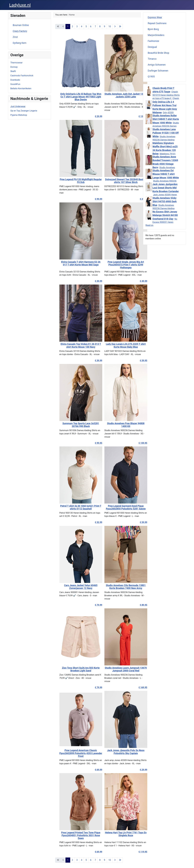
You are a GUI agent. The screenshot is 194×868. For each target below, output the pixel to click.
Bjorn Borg (153, 29)
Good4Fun (15, 84)
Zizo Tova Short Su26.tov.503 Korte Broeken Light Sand (75, 669)
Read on (149, 225)
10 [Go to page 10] (110, 26)
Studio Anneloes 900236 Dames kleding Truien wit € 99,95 (164, 140)
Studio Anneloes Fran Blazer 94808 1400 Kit (119, 425)
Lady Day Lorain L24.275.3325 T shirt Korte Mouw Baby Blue (119, 345)
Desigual (152, 47)
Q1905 (151, 77)
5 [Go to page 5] (86, 26)
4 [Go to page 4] (82, 26)
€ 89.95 (137, 605)
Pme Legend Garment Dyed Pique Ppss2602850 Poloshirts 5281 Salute (120, 507)
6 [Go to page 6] (91, 26)
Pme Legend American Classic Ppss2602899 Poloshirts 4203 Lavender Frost (74, 753)
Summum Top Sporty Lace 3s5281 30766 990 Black (75, 425)
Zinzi (15, 37)
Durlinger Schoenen (158, 71)
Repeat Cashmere (157, 23)
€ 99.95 (92, 443)
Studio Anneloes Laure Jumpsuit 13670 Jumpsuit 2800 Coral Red (119, 669)
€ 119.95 (137, 852)
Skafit (13, 71)
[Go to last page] (120, 27)
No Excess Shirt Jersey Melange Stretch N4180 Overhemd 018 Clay (165, 215)
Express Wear (155, 17)
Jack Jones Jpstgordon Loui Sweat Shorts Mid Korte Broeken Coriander (166, 188)
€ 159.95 (137, 443)
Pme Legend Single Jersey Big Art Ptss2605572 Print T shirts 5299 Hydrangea (119, 265)
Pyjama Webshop (19, 115)
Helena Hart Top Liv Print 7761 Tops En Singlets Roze (120, 834)
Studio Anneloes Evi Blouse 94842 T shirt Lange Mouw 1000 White (166, 174)
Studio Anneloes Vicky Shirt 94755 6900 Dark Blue (165, 202)
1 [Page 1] (68, 26)
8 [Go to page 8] (100, 26)
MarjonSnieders (156, 35)
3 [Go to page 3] (77, 26)
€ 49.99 (137, 281)
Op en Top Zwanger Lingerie (24, 111)
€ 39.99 (92, 281)
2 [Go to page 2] (72, 26)
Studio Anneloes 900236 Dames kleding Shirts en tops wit (166, 126)
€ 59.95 (137, 361)
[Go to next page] (115, 27)
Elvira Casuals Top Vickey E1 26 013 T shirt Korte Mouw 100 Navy (75, 345)
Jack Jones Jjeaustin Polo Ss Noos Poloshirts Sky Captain (119, 752)
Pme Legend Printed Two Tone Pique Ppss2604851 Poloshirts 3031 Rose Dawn (75, 835)
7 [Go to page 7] (95, 26)
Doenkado (15, 80)
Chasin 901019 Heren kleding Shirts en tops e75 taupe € (166, 95)
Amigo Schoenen (157, 65)
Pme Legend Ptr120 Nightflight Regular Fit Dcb (74, 181)
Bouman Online (21, 25)
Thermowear (16, 63)
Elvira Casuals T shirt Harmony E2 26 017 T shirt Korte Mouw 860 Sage (75, 263)
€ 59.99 (137, 522)
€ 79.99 (92, 605)
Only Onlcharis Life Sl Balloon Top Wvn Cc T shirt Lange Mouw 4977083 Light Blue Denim (75, 97)
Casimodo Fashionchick (22, 76)
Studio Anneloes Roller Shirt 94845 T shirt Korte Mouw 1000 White (166, 119)
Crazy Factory (20, 31)
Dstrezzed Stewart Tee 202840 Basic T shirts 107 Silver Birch (119, 181)
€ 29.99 (92, 116)
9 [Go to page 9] (104, 26)
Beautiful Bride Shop (159, 53)
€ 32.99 (92, 522)
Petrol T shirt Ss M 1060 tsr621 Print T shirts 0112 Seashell (75, 507)
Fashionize (153, 41)
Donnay (14, 67)
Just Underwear (18, 106)
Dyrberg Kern (20, 43)
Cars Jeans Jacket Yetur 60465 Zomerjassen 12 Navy (74, 587)
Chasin (176, 98)
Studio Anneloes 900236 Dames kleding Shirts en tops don (163, 208)
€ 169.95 (137, 687)
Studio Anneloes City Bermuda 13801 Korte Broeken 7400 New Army (119, 587)
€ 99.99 (92, 199)
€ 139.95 (137, 116)
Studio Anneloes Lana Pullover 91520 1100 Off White (166, 133)
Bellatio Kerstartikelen (21, 88)
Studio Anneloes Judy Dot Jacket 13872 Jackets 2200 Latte (119, 95)
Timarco (152, 59)
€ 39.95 (137, 199)
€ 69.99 (92, 770)
